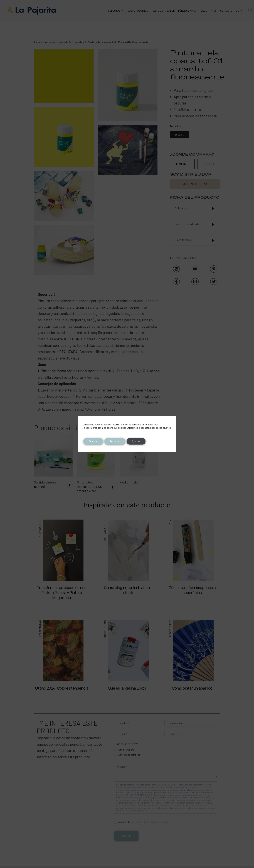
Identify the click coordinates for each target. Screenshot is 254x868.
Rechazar (115, 441)
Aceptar (93, 441)
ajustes (167, 428)
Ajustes (136, 441)
